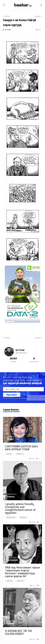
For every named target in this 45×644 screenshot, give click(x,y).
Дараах (38, 16)
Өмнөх (6, 16)
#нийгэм (9, 581)
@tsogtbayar (21, 353)
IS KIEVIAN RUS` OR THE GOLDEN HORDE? (18, 632)
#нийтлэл (20, 454)
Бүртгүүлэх (12, 395)
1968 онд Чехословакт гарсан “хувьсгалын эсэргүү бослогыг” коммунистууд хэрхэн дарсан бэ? (22, 572)
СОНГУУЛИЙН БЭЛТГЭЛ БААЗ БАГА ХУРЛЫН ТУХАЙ (21, 448)
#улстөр (9, 454)
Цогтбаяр (8, 30)
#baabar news (11, 517)
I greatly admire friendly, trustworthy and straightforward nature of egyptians (20, 508)
